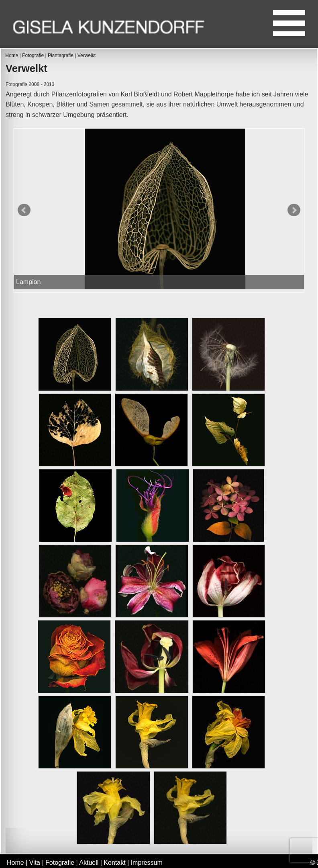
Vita (35, 863)
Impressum (147, 863)
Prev (24, 210)
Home (12, 55)
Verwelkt (87, 55)
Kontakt (114, 863)
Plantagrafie (61, 55)
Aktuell (89, 863)
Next (294, 210)
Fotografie (33, 55)
